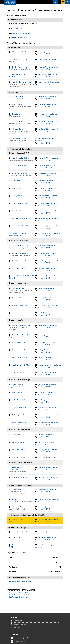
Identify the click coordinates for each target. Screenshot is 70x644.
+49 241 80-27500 (18, 28)
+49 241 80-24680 (21, 642)
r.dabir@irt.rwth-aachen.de (47, 350)
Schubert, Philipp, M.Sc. (20, 218)
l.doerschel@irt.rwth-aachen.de (48, 75)
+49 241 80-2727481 (45, 168)
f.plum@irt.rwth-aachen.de (47, 457)
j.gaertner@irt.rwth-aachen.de (48, 442)
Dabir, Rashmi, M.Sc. (19, 350)
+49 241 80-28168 (44, 452)
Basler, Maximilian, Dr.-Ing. (21, 246)
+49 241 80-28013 (44, 327)
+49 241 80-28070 (44, 522)
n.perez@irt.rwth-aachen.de (47, 211)
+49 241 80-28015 (44, 278)
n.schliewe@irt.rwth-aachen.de (48, 129)
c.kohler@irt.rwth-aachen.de (47, 203)
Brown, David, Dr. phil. (19, 166)
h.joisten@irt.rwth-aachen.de (47, 400)
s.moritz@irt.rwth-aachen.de (47, 268)
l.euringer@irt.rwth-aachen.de (48, 537)
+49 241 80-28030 (44, 387)
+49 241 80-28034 (44, 271)
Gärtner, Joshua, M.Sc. (19, 442)
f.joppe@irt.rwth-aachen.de (47, 385)
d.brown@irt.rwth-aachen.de (47, 166)
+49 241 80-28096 (44, 228)
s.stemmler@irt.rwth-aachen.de (48, 82)
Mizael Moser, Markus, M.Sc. (21, 335)
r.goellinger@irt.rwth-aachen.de (48, 298)
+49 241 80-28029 (44, 116)
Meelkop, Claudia (18, 122)
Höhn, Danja (16, 114)
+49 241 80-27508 (44, 160)
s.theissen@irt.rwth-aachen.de (48, 97)
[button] (2, 2)
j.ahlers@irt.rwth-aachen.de (47, 435)
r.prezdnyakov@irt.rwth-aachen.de (49, 365)
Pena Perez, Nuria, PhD (20, 211)
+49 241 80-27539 (44, 77)
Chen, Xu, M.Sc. (17, 188)
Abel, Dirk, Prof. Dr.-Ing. (20, 59)
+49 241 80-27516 (44, 198)
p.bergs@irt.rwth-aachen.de (47, 490)
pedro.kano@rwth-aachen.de (48, 532)
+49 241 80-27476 (44, 213)
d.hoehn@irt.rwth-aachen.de (47, 114)
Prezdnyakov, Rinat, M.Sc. (21, 365)
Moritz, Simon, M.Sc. (19, 268)
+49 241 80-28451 (44, 143)
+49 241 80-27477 (44, 501)
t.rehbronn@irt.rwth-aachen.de (48, 415)
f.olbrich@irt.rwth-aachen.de (47, 450)
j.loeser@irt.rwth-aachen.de (47, 357)
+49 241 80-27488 (44, 367)
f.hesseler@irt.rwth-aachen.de (48, 67)
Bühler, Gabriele (17, 104)
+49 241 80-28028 (44, 492)
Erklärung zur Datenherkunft (19, 597)
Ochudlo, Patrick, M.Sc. (20, 305)
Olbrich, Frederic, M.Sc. (20, 450)
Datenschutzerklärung (20, 624)
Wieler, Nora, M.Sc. (18, 313)
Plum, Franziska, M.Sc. (19, 457)
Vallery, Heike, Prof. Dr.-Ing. (21, 52)
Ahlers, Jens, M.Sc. (18, 435)
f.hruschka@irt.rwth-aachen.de (48, 261)
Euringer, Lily (16, 537)
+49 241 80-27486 (44, 190)
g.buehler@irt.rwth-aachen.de (48, 104)
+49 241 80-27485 (44, 509)
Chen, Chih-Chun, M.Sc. (20, 392)
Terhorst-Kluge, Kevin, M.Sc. (21, 253)
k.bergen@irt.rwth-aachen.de (48, 342)
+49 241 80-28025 (44, 248)
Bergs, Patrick (16, 490)
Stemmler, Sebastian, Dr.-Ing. (22, 82)
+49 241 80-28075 (44, 236)
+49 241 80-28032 (44, 470)
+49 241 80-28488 (44, 417)
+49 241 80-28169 (44, 175)
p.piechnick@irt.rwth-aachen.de (48, 276)
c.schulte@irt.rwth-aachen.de (48, 325)
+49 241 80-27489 (44, 290)
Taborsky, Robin (17, 507)
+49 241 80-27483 (44, 263)
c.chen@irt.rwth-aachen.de (47, 392)
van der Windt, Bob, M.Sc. (20, 226)
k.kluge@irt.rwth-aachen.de (47, 253)
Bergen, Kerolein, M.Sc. (20, 342)
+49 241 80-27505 (44, 375)
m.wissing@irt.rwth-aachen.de (48, 423)
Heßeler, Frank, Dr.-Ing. (20, 67)
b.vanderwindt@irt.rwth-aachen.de (49, 226)
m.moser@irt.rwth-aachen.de (48, 335)
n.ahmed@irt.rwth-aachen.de (48, 181)
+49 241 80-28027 (44, 131)
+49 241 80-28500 (44, 54)
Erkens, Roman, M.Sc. (19, 196)
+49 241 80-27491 (44, 444)
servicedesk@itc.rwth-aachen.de (25, 638)
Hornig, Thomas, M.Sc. (19, 173)
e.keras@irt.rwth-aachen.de (47, 407)
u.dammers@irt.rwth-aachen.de (48, 499)
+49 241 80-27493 (44, 479)
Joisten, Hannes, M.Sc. (19, 400)
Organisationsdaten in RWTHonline (21, 593)
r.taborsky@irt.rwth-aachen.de (48, 507)
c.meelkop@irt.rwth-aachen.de (48, 122)
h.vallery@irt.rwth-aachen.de (47, 52)
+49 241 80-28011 (44, 410)
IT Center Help (17, 621)
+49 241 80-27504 (44, 106)
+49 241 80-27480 (44, 308)
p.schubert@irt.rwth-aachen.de (48, 218)
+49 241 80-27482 (44, 183)
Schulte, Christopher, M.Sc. (21, 325)
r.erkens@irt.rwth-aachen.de (47, 196)
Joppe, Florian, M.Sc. (19, 385)
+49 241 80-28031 (44, 221)
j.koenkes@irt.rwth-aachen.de (48, 477)
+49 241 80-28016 (44, 344)
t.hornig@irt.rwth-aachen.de (47, 173)
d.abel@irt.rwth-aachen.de (47, 59)
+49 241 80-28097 (44, 315)
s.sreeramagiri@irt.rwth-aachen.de (49, 234)
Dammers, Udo (17, 499)
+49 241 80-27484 (44, 337)
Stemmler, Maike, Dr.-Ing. (20, 158)
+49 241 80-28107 (44, 205)
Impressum (16, 628)
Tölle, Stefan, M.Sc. (18, 288)
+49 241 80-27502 (44, 69)
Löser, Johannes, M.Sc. (20, 357)
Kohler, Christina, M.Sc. (20, 203)
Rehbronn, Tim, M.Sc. (19, 415)
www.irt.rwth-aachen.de (19, 38)
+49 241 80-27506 (44, 255)
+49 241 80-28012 (44, 352)
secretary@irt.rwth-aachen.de (21, 33)
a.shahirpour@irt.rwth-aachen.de (49, 373)
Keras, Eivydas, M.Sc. (19, 407)
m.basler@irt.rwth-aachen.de (48, 246)
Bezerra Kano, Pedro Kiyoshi (21, 532)
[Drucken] (55, 2)
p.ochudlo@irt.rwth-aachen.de (48, 305)
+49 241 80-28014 (44, 402)
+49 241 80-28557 (44, 437)
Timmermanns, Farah (19, 139)
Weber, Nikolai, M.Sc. (19, 467)
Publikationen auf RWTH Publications (22, 595)
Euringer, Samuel (17, 519)
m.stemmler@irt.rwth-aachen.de (49, 158)
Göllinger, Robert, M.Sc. (20, 298)
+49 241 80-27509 (44, 300)
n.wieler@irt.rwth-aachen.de (47, 313)
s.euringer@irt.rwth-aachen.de (48, 519)
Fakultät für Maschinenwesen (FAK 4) (22, 581)
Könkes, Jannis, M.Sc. (19, 477)
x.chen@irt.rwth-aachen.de (47, 188)
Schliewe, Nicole (17, 129)
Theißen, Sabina (17, 97)
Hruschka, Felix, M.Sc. (19, 261)
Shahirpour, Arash (18, 373)
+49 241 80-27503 (44, 394)
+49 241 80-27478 (44, 360)
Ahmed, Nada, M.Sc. (19, 181)
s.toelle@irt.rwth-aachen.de (47, 288)
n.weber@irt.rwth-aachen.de (47, 467)
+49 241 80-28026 (44, 124)
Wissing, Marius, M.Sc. (19, 423)
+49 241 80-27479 (44, 84)
